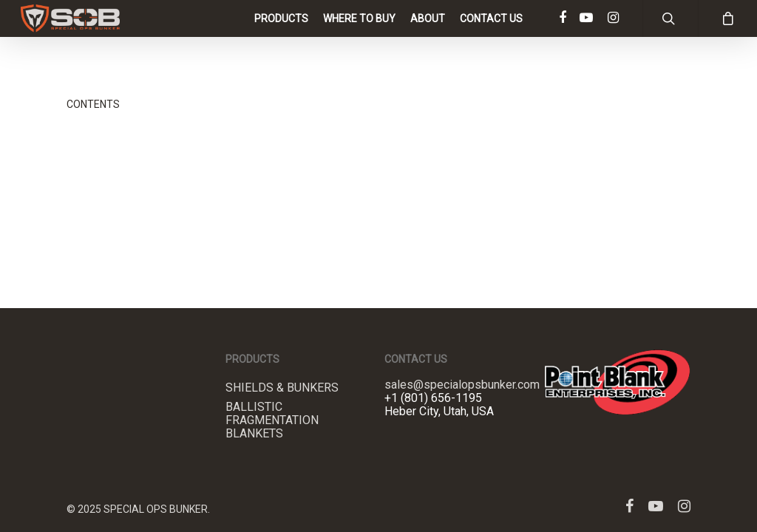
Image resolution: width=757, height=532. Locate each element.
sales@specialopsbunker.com (462, 385)
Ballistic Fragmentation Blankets (272, 420)
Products (281, 33)
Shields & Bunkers (282, 388)
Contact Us (491, 33)
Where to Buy (359, 33)
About (428, 33)
